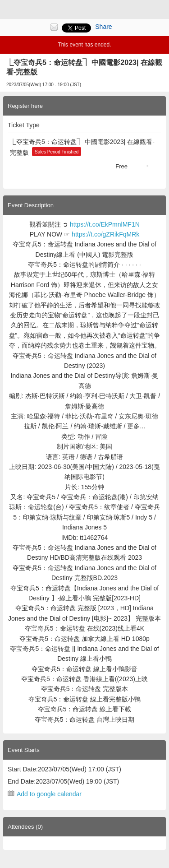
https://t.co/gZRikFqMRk (105, 234)
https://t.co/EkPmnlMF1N (105, 224)
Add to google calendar (49, 794)
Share (103, 27)
